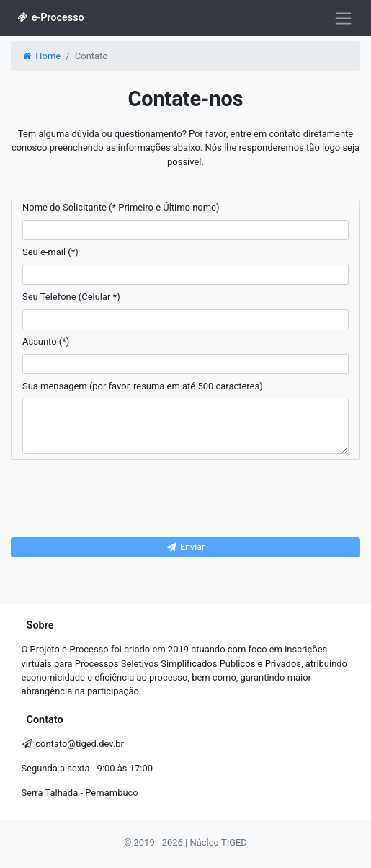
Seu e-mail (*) (50, 252)
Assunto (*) (46, 341)
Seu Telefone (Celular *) (71, 297)
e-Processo (50, 18)
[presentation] (186, 499)
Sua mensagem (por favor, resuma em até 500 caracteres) (143, 386)
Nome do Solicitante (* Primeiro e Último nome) (121, 207)
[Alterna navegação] (343, 18)
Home (41, 56)
